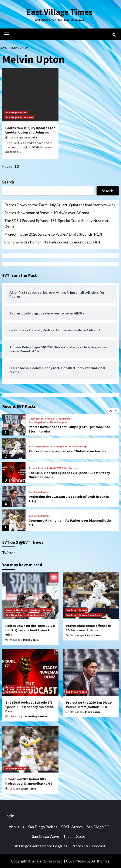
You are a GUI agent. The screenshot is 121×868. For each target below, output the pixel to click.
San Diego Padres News (19, 117)
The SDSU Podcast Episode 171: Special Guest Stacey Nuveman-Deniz (57, 223)
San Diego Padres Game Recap (69, 447)
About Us (16, 827)
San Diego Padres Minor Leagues (48, 422)
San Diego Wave (46, 836)
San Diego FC (98, 827)
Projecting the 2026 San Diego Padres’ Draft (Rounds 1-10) (53, 234)
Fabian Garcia (93, 635)
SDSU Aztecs (72, 827)
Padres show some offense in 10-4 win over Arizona (47, 213)
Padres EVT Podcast (88, 846)
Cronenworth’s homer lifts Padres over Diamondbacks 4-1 (52, 242)
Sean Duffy (31, 137)
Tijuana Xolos (74, 836)
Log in (9, 815)
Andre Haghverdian (36, 716)
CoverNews (76, 861)
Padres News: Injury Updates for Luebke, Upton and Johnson (30, 130)
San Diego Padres (16, 112)
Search (8, 182)
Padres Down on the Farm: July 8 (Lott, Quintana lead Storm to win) (60, 205)
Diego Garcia (31, 640)
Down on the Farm (39, 419)
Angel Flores (29, 788)
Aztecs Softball (47, 468)
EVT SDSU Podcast (68, 468)
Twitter (9, 553)
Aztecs (33, 468)
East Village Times (60, 12)
